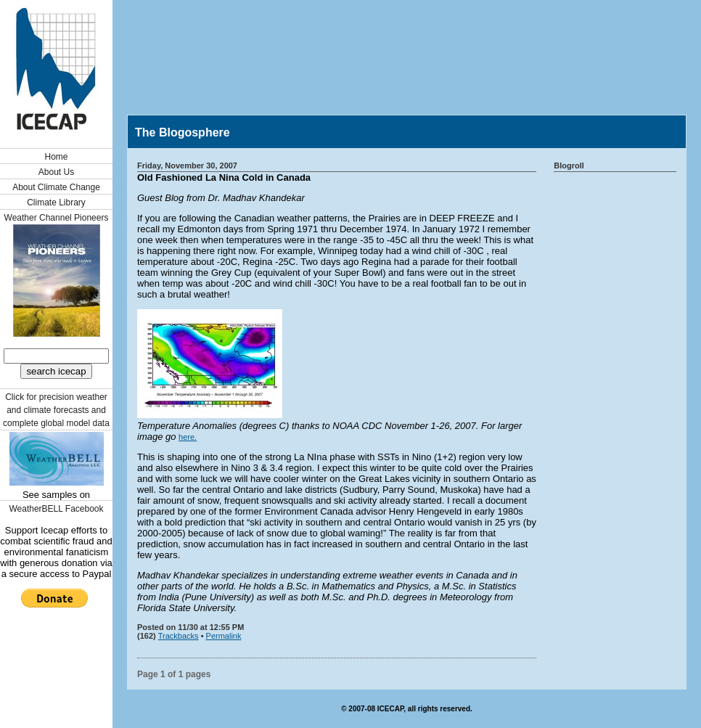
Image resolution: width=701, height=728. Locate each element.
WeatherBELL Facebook (56, 509)
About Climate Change (56, 187)
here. (188, 437)
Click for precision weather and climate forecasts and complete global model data (56, 410)
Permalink (224, 636)
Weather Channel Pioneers (57, 218)
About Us (56, 172)
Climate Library (56, 203)
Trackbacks (179, 636)
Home (56, 157)
